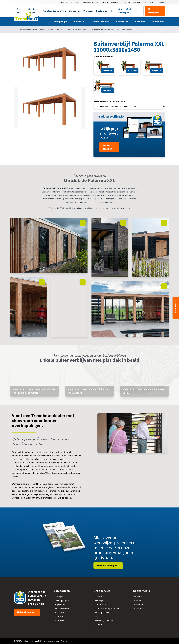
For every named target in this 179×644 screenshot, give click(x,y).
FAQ (96, 616)
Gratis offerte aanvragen (125, 11)
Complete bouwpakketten (107, 608)
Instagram (139, 608)
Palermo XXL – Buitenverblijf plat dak (73, 29)
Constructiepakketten (55, 11)
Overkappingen (60, 22)
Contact (98, 624)
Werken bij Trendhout (104, 620)
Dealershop (102, 11)
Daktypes (59, 597)
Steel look (59, 612)
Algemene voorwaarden (49, 641)
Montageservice (102, 612)
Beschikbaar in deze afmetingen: (110, 101)
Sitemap (34, 641)
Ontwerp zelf (101, 604)
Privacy (64, 641)
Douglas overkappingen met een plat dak (35, 29)
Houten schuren (62, 608)
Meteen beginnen (108, 147)
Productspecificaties (111, 116)
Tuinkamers (60, 616)
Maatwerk (140, 22)
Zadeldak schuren (100, 22)
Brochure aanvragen (107, 566)
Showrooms (75, 11)
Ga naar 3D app (176, 307)
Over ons (19, 11)
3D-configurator (154, 11)
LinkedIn (138, 597)
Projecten (88, 11)
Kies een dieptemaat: (104, 56)
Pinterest (139, 604)
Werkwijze (99, 600)
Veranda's (79, 22)
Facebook (139, 600)
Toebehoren (158, 22)
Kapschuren (122, 22)
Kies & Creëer (31, 11)
